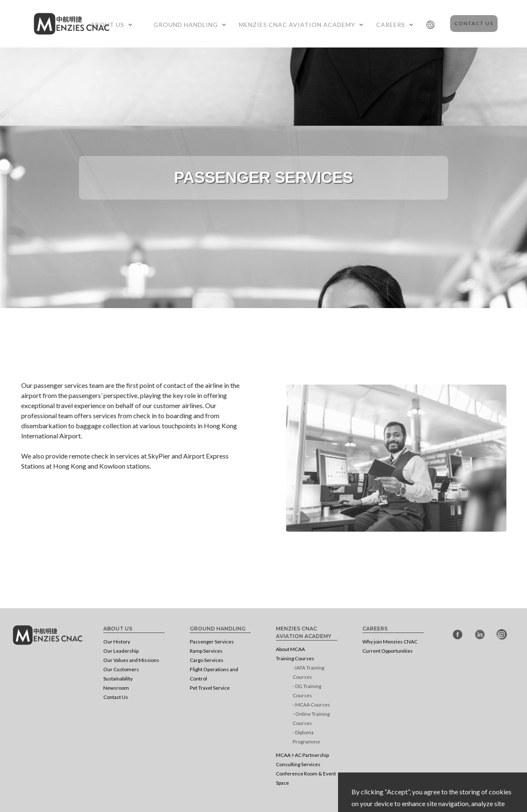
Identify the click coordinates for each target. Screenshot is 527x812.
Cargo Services (207, 660)
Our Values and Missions (131, 660)
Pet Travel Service (210, 688)
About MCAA (290, 649)
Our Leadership (121, 651)
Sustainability (118, 679)
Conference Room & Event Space (306, 778)
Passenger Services (212, 642)
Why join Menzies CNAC (390, 642)
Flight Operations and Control (214, 674)
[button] (114, 25)
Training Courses (295, 658)
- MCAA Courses (311, 705)
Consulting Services (298, 764)
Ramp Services (206, 651)
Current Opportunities (388, 651)
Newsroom (116, 688)
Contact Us (474, 23)
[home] (71, 22)
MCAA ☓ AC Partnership (302, 755)
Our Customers (121, 669)
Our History (117, 642)
